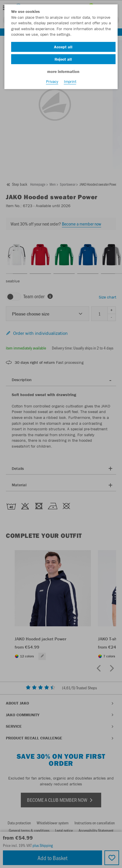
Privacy (52, 81)
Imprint (70, 81)
